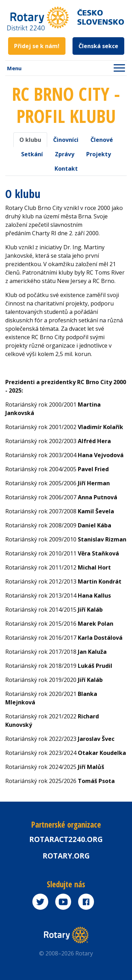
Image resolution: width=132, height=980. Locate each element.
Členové (102, 140)
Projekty (99, 154)
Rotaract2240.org (66, 839)
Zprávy (65, 154)
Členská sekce (98, 46)
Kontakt (66, 169)
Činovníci (66, 140)
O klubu (30, 140)
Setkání (32, 154)
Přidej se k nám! (37, 46)
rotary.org (66, 856)
